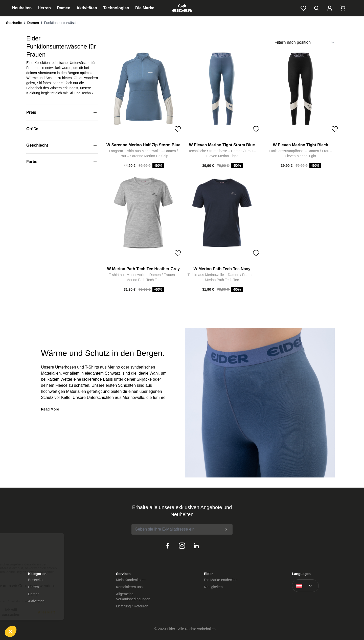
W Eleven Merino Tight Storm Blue (222, 145)
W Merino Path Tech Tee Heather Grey (143, 269)
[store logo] (182, 8)
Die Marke (145, 8)
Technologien (116, 8)
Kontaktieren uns (129, 587)
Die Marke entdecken (221, 580)
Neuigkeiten (213, 587)
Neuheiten (22, 8)
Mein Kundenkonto (131, 580)
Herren (44, 8)
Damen (64, 8)
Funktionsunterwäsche (62, 23)
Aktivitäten (87, 8)
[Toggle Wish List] (178, 129)
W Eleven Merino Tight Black (300, 145)
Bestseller (36, 580)
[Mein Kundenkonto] (330, 8)
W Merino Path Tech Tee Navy (222, 269)
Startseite (14, 23)
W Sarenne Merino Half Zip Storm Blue (143, 145)
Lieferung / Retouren (132, 606)
